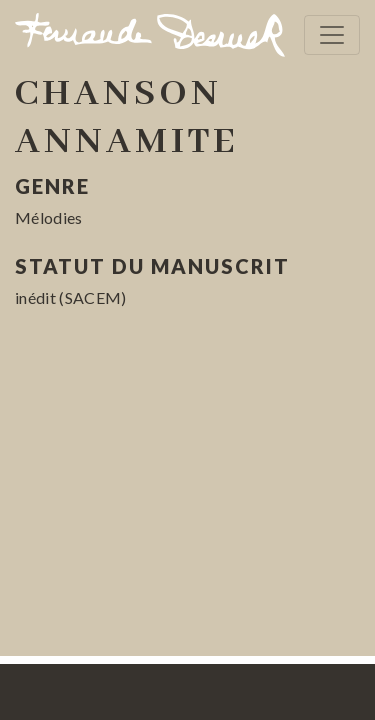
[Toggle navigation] (332, 35)
